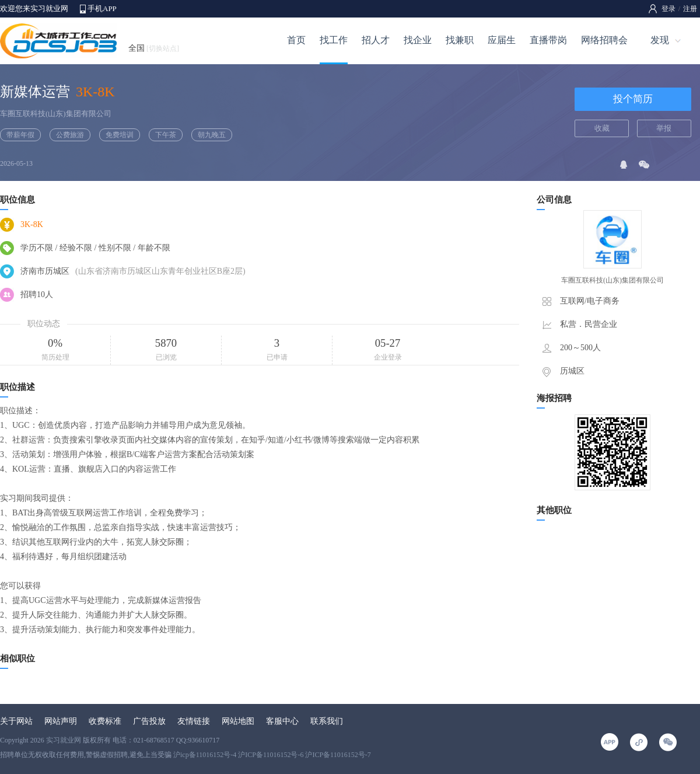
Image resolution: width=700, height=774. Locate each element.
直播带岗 (548, 40)
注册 (690, 9)
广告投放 (149, 721)
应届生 (502, 40)
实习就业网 (64, 740)
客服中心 (282, 721)
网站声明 (61, 721)
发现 (660, 40)
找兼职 (460, 40)
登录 (668, 9)
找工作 (334, 40)
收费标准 (105, 721)
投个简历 (633, 99)
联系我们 (327, 721)
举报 (664, 128)
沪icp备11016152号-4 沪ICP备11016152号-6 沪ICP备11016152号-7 (272, 755)
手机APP (102, 8)
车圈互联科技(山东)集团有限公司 (56, 114)
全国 (154, 48)
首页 (296, 40)
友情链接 (194, 721)
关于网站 (16, 721)
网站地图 (238, 721)
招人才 (376, 40)
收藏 (602, 128)
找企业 (418, 40)
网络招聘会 (604, 40)
